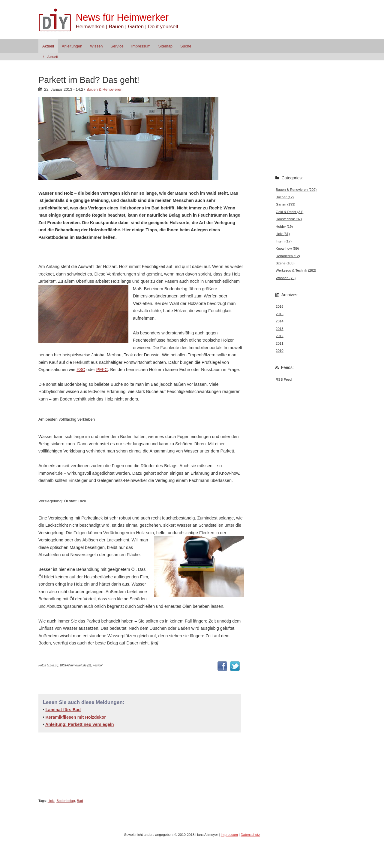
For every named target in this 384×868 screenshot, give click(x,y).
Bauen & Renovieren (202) (296, 190)
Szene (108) (285, 263)
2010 (280, 351)
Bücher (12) (285, 197)
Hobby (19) (284, 227)
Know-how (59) (287, 248)
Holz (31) (283, 234)
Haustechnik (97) (289, 219)
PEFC (102, 370)
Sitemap (166, 46)
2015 (280, 314)
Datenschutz (250, 835)
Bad (80, 801)
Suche (186, 46)
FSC (81, 370)
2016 (280, 306)
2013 (280, 329)
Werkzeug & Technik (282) (296, 270)
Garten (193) (285, 204)
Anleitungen (72, 46)
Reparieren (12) (288, 256)
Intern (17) (284, 241)
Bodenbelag (66, 801)
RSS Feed (284, 379)
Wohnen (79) (286, 278)
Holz (51, 801)
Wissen (96, 46)
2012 (280, 336)
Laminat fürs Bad (63, 710)
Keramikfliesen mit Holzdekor (76, 717)
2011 (280, 343)
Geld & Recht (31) (289, 212)
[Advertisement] (109, 251)
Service (117, 46)
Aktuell (48, 46)
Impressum (141, 46)
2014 (280, 321)
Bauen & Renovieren (104, 89)
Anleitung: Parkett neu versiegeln (80, 724)
